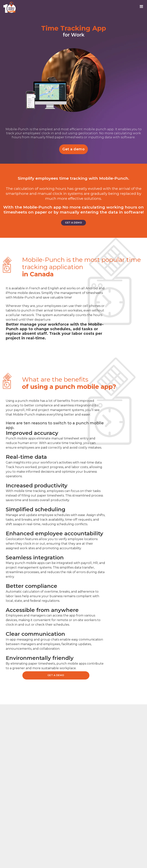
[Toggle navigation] (143, 7)
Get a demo (73, 149)
